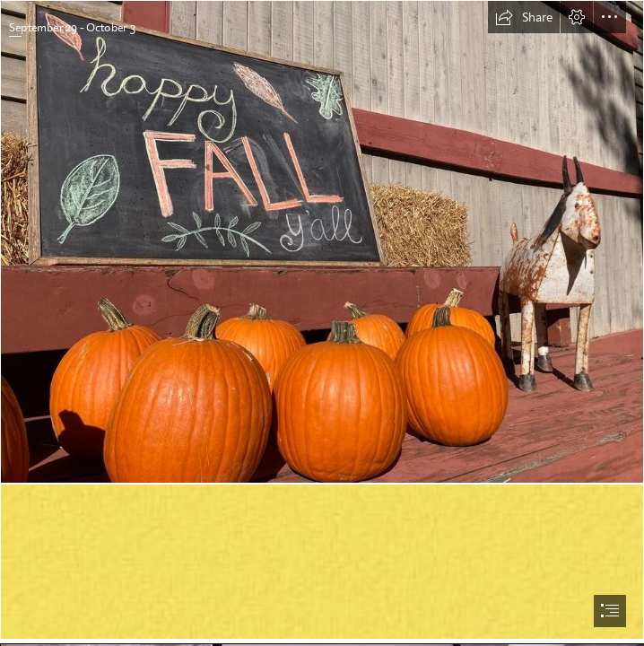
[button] (524, 17)
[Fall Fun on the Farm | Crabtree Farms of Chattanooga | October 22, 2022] (322, 242)
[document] (322, 323)
